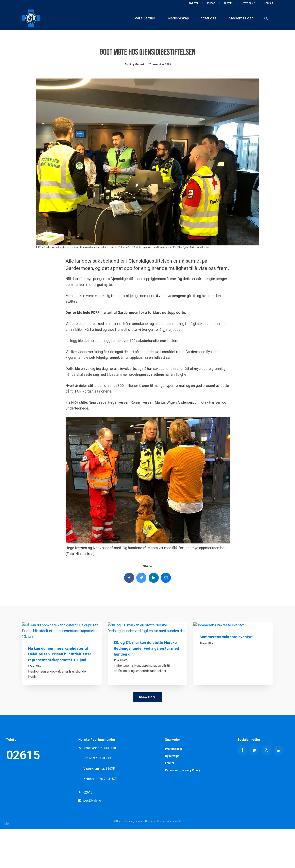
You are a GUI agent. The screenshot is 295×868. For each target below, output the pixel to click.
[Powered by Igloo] (6, 863)
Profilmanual (174, 787)
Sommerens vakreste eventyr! (226, 687)
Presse (211, 3)
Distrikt (228, 3)
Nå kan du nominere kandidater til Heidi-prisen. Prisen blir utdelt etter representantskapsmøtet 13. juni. (60, 693)
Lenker (170, 802)
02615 (23, 794)
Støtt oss (209, 18)
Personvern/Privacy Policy (183, 809)
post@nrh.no (92, 839)
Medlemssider (241, 18)
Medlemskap (178, 18)
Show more (147, 736)
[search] (266, 18)
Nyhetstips (172, 795)
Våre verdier (145, 18)
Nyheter (193, 3)
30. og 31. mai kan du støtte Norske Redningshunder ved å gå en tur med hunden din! (147, 693)
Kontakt (268, 3)
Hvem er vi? (248, 3)
